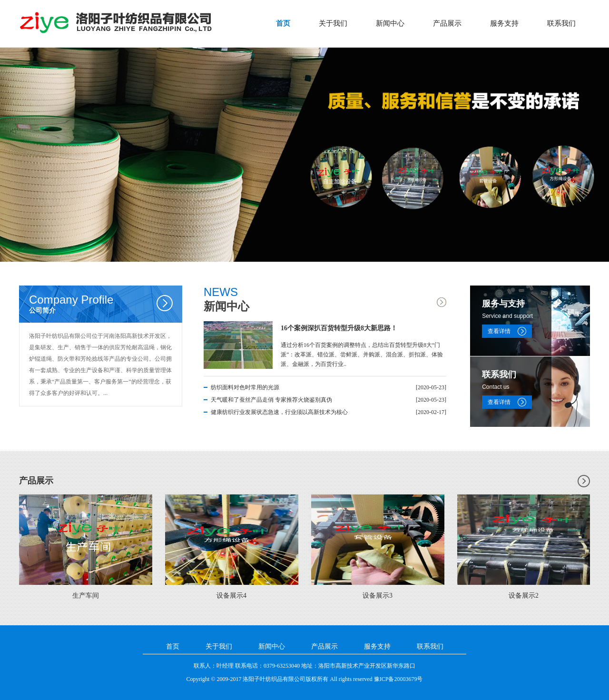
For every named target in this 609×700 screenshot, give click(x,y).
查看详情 (499, 331)
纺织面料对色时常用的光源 (245, 387)
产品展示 (447, 23)
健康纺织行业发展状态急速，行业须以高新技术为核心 (279, 412)
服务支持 (504, 23)
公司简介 (106, 304)
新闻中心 (390, 23)
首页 (283, 23)
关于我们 (333, 23)
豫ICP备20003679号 (398, 679)
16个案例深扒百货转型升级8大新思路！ (339, 328)
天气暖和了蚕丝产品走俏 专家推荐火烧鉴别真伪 (271, 400)
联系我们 (561, 23)
